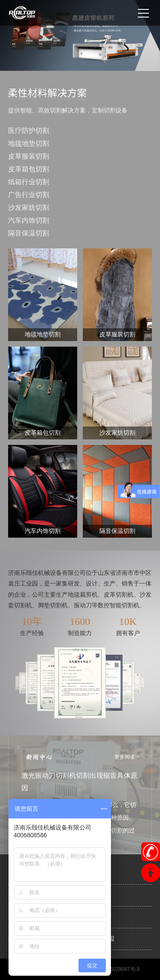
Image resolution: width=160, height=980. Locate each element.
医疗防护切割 (29, 131)
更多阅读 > (127, 757)
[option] (80, 35)
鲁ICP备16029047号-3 (114, 969)
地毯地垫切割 (29, 143)
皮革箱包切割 (29, 169)
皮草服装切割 (29, 156)
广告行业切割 (29, 195)
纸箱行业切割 (29, 182)
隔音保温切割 (29, 233)
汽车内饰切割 (29, 220)
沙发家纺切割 (29, 207)
